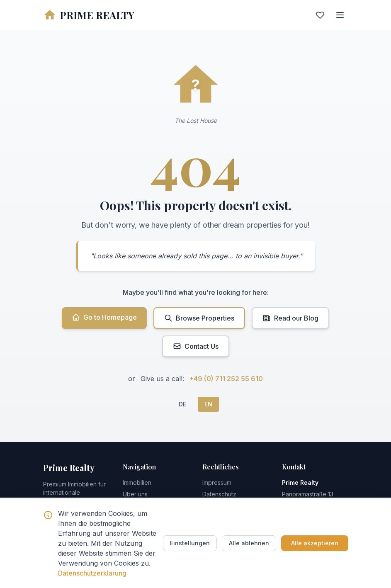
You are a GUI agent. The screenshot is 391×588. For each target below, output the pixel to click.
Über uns (135, 494)
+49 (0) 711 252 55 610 (226, 379)
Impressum (217, 482)
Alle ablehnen (249, 543)
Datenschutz (219, 494)
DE (182, 404)
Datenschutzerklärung (92, 573)
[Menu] (340, 15)
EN (208, 404)
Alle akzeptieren (315, 543)
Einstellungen (190, 543)
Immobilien (137, 482)
